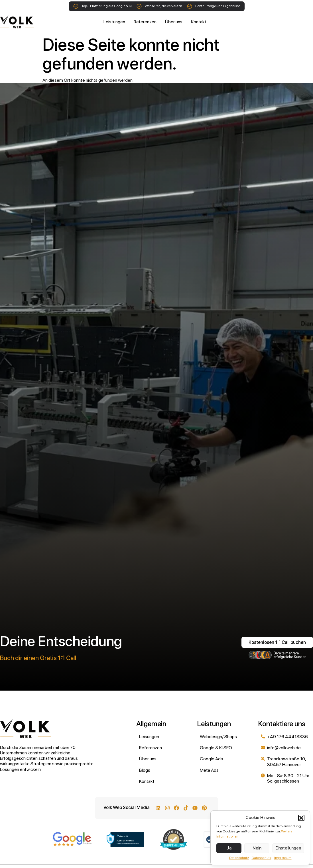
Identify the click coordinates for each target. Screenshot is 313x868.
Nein (257, 848)
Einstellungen (288, 848)
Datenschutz (239, 858)
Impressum (283, 858)
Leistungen (114, 22)
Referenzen (145, 22)
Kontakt (199, 22)
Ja (229, 848)
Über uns (174, 22)
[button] (301, 818)
